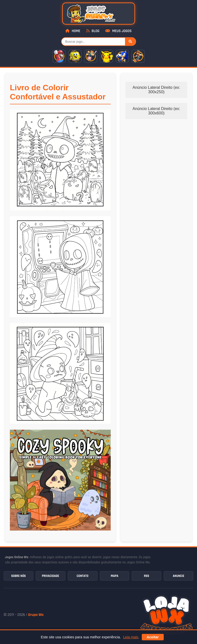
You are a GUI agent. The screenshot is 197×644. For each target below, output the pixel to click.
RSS (147, 576)
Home (73, 31)
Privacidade (51, 576)
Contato (83, 576)
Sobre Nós (18, 576)
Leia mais (131, 637)
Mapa (115, 576)
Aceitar (153, 637)
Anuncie (179, 576)
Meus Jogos (118, 31)
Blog (93, 31)
